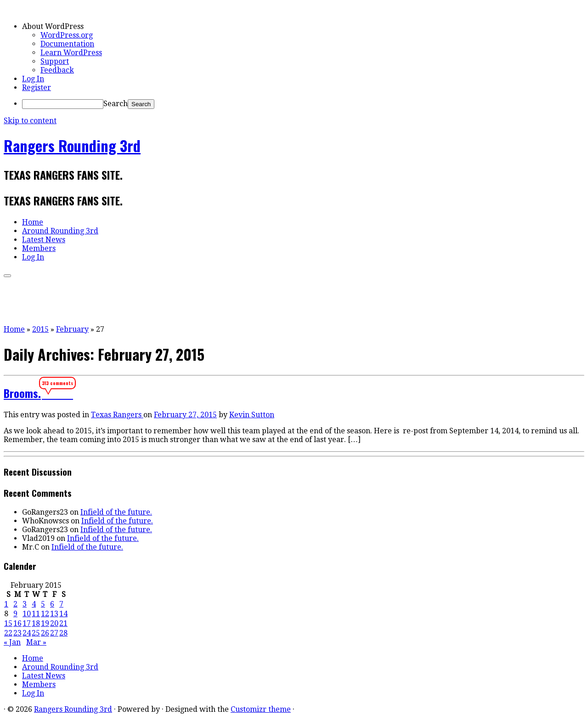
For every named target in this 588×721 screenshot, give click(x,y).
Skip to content (30, 121)
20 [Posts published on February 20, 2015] (54, 623)
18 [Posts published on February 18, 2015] (36, 623)
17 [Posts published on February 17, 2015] (27, 623)
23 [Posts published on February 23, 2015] (17, 633)
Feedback (57, 70)
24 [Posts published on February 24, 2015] (27, 633)
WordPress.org (67, 35)
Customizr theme (261, 709)
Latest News (44, 240)
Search (116, 104)
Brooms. (22, 393)
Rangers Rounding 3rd (72, 145)
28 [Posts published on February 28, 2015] (63, 633)
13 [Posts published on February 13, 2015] (54, 614)
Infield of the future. (116, 512)
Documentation (67, 44)
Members (39, 248)
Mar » (36, 642)
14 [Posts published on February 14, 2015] (63, 614)
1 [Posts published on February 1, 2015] (6, 604)
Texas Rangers (117, 415)
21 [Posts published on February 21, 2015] (63, 623)
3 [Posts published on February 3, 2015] (25, 604)
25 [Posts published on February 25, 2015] (36, 633)
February (72, 329)
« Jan (12, 642)
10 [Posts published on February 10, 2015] (27, 614)
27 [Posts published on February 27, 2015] (54, 633)
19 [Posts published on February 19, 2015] (45, 623)
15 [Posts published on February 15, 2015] (8, 623)
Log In (33, 79)
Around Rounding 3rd (60, 231)
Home (33, 222)
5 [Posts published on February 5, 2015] (43, 604)
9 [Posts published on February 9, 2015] (15, 614)
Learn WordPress (71, 53)
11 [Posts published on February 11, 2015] (36, 614)
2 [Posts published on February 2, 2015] (15, 604)
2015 (40, 329)
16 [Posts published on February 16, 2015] (17, 623)
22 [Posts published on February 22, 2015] (8, 633)
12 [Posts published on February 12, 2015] (45, 614)
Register (37, 88)
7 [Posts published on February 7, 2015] (61, 604)
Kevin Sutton (252, 415)
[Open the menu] (7, 276)
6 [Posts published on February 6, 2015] (52, 604)
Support (55, 61)
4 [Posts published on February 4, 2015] (34, 604)
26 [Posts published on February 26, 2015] (45, 633)
